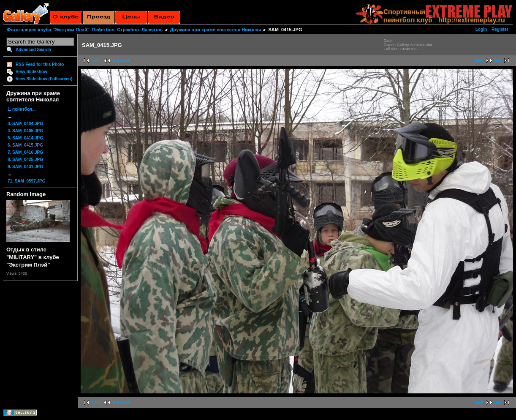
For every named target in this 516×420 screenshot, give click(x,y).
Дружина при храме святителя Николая (216, 30)
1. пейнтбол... (22, 109)
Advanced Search (33, 50)
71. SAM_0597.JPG (27, 181)
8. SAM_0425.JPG (25, 160)
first (96, 61)
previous (122, 61)
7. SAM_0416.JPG (25, 152)
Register (500, 29)
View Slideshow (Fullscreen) (44, 79)
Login (481, 29)
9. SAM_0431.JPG (25, 167)
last (498, 61)
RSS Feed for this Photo (40, 64)
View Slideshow (31, 72)
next (479, 61)
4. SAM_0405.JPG (25, 131)
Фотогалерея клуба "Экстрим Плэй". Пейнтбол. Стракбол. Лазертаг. (85, 30)
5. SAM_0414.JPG (25, 138)
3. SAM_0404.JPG (25, 124)
